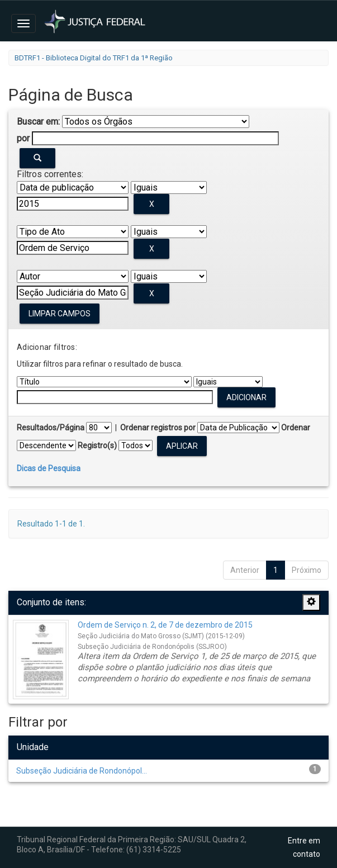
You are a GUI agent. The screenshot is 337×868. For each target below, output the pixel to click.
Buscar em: (38, 122)
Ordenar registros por (158, 428)
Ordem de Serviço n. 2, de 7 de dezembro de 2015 (165, 625)
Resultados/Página (51, 428)
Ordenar (296, 428)
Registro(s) (97, 445)
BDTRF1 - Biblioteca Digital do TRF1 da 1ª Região (94, 58)
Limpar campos (60, 314)
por (23, 138)
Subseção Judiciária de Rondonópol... (82, 771)
